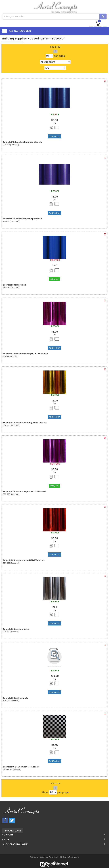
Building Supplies (15, 38)
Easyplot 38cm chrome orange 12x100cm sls (25, 423)
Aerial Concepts (51, 857)
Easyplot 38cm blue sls (15, 285)
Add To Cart (54, 136)
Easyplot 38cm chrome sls (16, 629)
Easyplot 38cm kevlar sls (15, 698)
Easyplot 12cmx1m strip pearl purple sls (23, 219)
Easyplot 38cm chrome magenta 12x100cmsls (26, 354)
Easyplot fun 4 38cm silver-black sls (21, 767)
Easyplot (58, 38)
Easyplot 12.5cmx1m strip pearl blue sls (22, 142)
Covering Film (39, 38)
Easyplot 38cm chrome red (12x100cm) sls (24, 560)
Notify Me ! (54, 279)
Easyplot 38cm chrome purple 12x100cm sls (24, 491)
